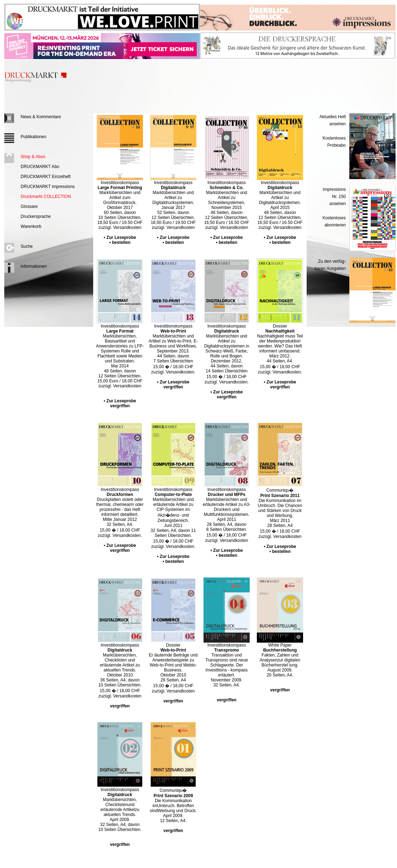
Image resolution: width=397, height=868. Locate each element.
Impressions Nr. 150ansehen (334, 197)
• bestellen (120, 242)
